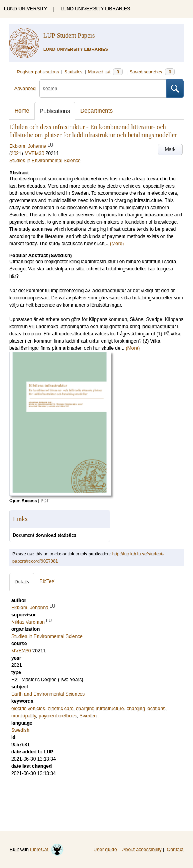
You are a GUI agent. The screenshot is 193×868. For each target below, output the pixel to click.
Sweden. (89, 716)
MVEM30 (34, 153)
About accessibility (142, 850)
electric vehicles (28, 709)
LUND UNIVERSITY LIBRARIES (95, 9)
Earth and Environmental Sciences (48, 694)
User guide (105, 850)
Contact (175, 850)
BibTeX (47, 581)
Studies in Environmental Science (45, 161)
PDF (45, 501)
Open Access (23, 501)
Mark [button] (170, 149)
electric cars (60, 709)
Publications (55, 111)
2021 (16, 153)
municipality (24, 716)
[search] (103, 89)
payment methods (57, 716)
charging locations (146, 709)
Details (22, 582)
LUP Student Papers (69, 35)
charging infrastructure (100, 709)
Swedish (20, 730)
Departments (96, 111)
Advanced (25, 89)
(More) (117, 244)
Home (22, 111)
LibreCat (47, 850)
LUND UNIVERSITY (26, 9)
